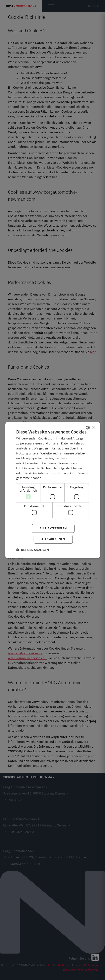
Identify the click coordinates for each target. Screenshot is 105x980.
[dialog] (52, 490)
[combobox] (88, 428)
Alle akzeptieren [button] (53, 528)
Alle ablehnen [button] (53, 539)
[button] (32, 550)
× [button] (93, 427)
